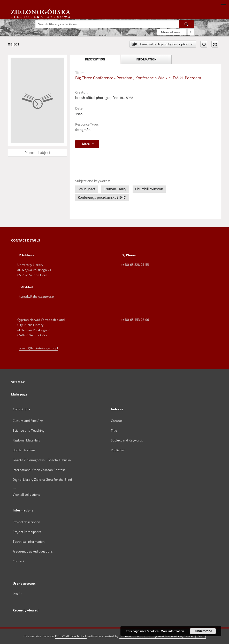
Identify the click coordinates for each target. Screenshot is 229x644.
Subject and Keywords (127, 440)
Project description (26, 522)
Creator (117, 421)
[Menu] (223, 4)
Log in (17, 593)
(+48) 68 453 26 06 (135, 320)
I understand (203, 631)
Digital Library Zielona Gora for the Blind (42, 480)
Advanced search (171, 32)
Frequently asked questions (33, 551)
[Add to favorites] (204, 44)
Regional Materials (26, 440)
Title (114, 430)
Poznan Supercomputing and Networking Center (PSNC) (163, 636)
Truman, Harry (115, 189)
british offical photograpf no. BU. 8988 (104, 98)
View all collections (26, 495)
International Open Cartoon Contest (39, 470)
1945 (79, 114)
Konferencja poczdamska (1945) (102, 197)
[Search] (187, 24)
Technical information (29, 542)
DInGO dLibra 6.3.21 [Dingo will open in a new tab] (71, 636)
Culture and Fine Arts (28, 421)
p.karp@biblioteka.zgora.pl (38, 348)
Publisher (118, 450)
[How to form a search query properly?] (191, 32)
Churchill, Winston (149, 189)
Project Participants (27, 532)
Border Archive (24, 450)
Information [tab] (146, 59)
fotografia (83, 130)
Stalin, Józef (86, 189)
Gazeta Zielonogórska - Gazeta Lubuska (42, 460)
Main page (19, 394)
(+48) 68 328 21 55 (135, 265)
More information (172, 631)
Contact (18, 561)
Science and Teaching (29, 430)
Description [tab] (95, 59)
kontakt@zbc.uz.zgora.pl (37, 296)
